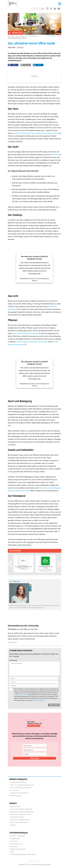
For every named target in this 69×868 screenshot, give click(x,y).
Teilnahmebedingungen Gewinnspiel (23, 854)
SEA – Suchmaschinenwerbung (21, 788)
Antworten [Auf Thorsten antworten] (12, 642)
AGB (12, 852)
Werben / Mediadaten (18, 836)
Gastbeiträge (15, 839)
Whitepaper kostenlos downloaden (22, 812)
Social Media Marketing (19, 782)
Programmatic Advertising (19, 793)
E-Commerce (15, 790)
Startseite (11, 36)
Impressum (15, 847)
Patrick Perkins (52, 36)
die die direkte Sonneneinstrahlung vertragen (32, 342)
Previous (11, 564)
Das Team (14, 841)
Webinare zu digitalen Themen (21, 814)
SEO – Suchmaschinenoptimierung (22, 785)
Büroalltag (33, 36)
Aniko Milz (16, 581)
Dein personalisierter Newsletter (22, 809)
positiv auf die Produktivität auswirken (25, 333)
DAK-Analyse (55, 155)
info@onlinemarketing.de (21, 695)
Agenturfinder (15, 807)
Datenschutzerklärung (39, 700)
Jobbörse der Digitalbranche (20, 820)
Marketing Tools (16, 796)
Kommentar (13, 661)
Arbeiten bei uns (16, 844)
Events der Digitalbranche (19, 822)
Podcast (13, 825)
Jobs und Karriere (22, 36)
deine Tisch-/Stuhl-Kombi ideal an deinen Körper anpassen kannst (36, 133)
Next (58, 564)
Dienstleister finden (17, 817)
